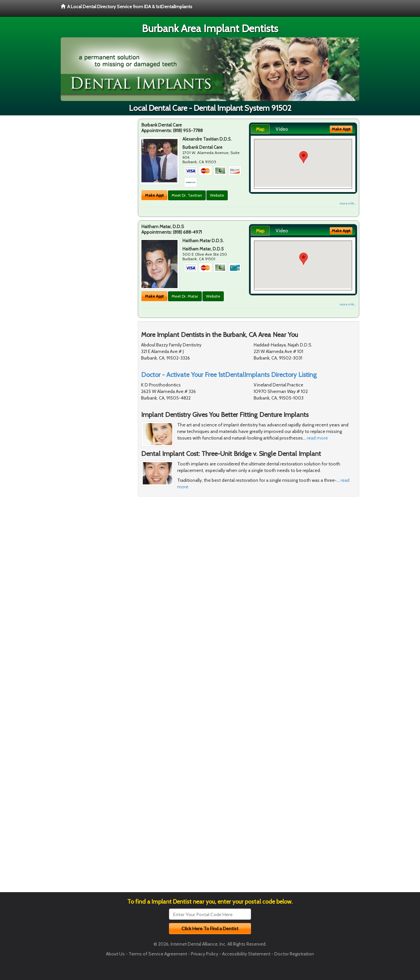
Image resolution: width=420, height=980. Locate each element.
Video (282, 129)
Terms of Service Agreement (158, 954)
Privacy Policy (205, 954)
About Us (115, 954)
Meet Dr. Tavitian (187, 195)
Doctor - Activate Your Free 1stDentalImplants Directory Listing (229, 375)
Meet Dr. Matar (185, 296)
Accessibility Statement (246, 954)
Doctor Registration (294, 954)
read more (317, 438)
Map (260, 129)
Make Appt (154, 195)
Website (217, 195)
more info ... (348, 203)
